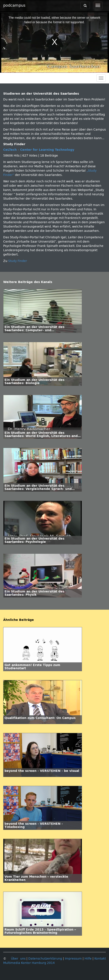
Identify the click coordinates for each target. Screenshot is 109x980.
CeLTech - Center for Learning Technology (39, 150)
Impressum (73, 959)
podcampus (14, 5)
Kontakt (100, 959)
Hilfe (88, 959)
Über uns (18, 959)
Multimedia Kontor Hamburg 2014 (29, 963)
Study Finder (18, 261)
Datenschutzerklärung (45, 959)
